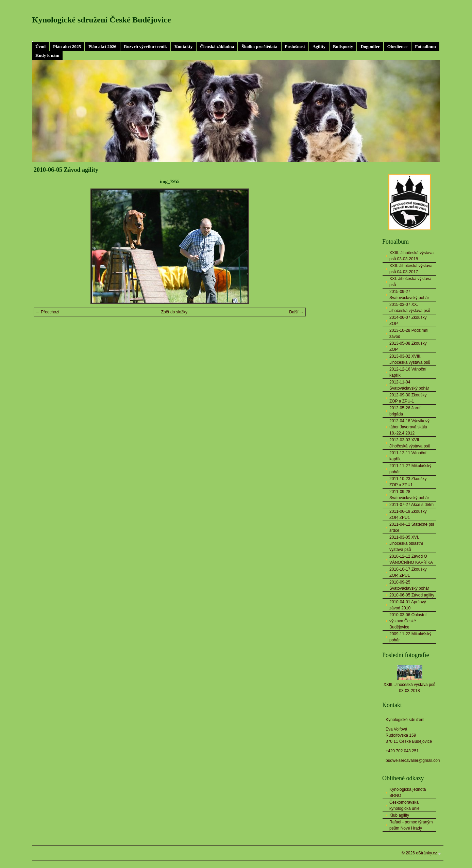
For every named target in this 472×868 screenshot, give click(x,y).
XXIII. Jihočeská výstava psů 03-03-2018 (411, 256)
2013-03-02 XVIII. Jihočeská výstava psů (410, 359)
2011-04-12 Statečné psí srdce (412, 527)
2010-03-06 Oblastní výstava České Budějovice (408, 621)
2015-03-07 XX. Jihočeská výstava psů (410, 308)
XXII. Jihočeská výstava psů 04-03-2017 (411, 269)
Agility (319, 46)
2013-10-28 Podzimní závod (409, 333)
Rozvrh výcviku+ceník (145, 46)
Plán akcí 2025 (67, 46)
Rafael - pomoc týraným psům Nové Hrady (411, 825)
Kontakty (184, 46)
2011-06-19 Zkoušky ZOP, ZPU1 (408, 514)
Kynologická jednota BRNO (408, 792)
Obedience (397, 46)
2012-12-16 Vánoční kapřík (408, 372)
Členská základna (217, 46)
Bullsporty (343, 46)
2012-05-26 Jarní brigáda (405, 411)
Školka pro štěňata (259, 46)
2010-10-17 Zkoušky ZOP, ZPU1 (408, 572)
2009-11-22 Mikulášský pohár (410, 637)
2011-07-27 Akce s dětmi (412, 505)
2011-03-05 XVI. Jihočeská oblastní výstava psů (406, 543)
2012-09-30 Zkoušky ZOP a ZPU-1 (408, 398)
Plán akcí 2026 (102, 46)
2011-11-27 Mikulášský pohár (410, 469)
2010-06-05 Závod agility (412, 595)
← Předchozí (47, 312)
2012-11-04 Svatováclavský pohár (409, 385)
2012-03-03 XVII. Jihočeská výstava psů (410, 443)
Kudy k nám (47, 55)
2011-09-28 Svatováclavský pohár (409, 495)
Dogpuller (370, 46)
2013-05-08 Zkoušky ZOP (408, 346)
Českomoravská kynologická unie (404, 805)
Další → (296, 312)
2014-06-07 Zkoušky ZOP (408, 321)
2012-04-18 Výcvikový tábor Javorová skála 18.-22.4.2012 (409, 427)
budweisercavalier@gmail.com (413, 760)
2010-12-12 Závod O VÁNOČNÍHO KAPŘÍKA (411, 559)
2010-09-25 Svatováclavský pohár (409, 585)
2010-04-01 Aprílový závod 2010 (408, 605)
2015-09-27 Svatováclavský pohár (409, 295)
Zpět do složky (174, 312)
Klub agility (399, 815)
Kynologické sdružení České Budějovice (102, 20)
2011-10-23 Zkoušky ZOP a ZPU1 (408, 482)
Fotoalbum (425, 46)
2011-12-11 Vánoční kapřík (408, 456)
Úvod (40, 46)
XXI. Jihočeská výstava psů (410, 282)
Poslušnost (295, 46)
